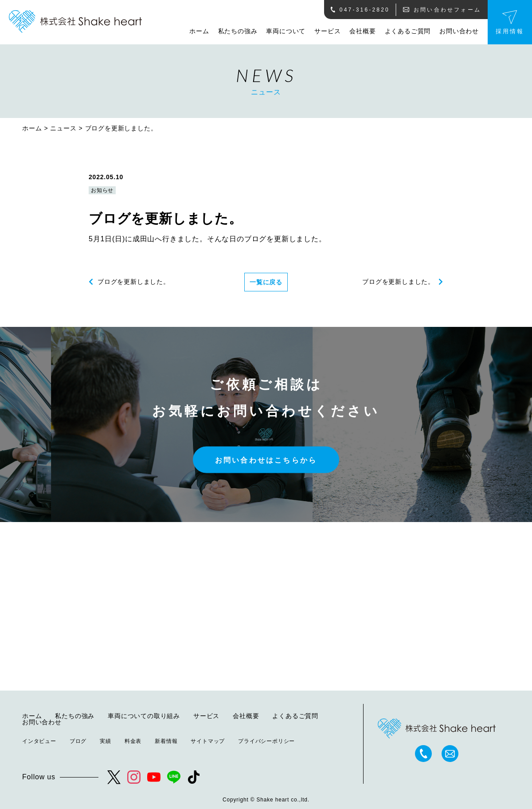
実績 (106, 741)
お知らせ (102, 190)
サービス (327, 31)
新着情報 (166, 741)
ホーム (199, 31)
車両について (286, 31)
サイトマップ (208, 741)
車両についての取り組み (144, 716)
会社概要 (362, 31)
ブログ (78, 741)
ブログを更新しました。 (134, 282)
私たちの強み (238, 31)
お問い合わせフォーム (442, 10)
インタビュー (39, 741)
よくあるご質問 (408, 31)
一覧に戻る (266, 282)
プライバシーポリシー (266, 741)
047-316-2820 (360, 10)
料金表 (133, 741)
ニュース (63, 128)
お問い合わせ (459, 31)
